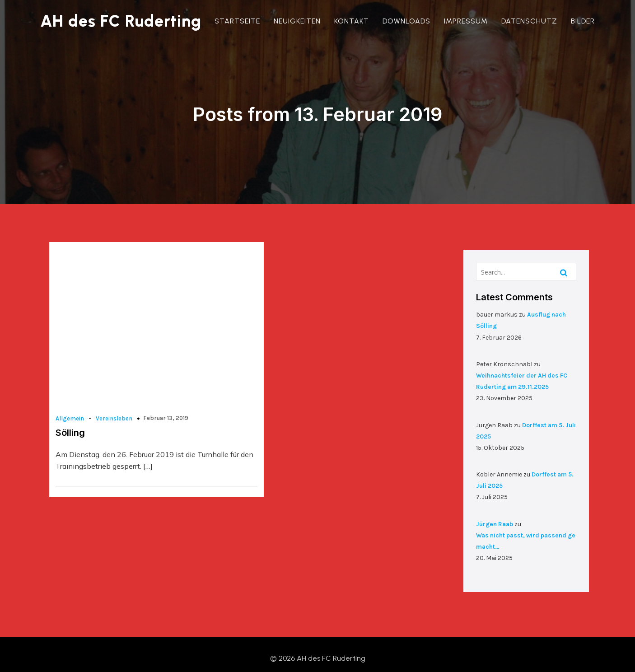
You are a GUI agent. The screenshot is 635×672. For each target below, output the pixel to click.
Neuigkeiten (298, 21)
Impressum (467, 21)
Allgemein (71, 391)
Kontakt (353, 21)
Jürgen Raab (495, 512)
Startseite (238, 21)
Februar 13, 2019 (167, 391)
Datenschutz (530, 21)
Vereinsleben (115, 391)
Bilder (584, 21)
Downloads (407, 21)
